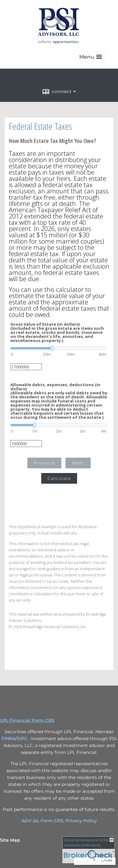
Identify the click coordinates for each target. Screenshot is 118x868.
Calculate (59, 478)
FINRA (8, 739)
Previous (44, 463)
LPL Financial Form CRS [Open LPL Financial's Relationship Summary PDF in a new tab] (27, 720)
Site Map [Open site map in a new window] (10, 840)
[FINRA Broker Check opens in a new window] (89, 850)
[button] (91, 57)
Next (78, 463)
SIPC (22, 739)
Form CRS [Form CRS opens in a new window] (52, 821)
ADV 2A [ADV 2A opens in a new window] (30, 821)
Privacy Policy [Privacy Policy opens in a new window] (81, 821)
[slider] (59, 348)
